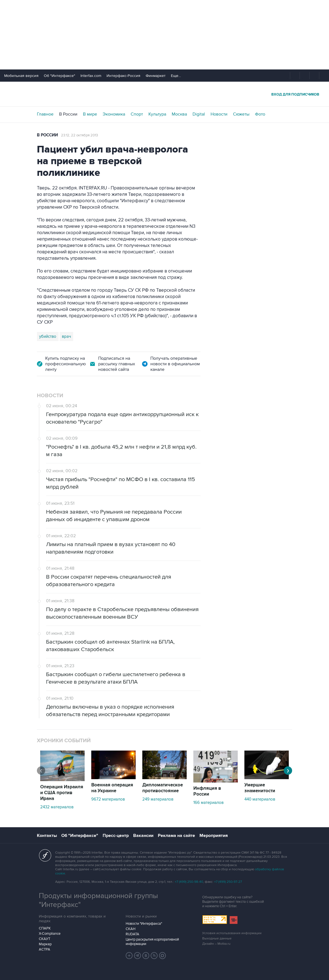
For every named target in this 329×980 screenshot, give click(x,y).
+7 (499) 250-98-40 (189, 882)
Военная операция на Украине (112, 788)
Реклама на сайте (176, 836)
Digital (199, 114)
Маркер (45, 944)
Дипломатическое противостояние (163, 788)
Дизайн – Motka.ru (216, 944)
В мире (90, 114)
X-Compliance (50, 934)
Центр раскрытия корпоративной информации (152, 942)
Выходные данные (217, 938)
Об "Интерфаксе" (60, 76)
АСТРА (45, 949)
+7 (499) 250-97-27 (228, 882)
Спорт (137, 114)
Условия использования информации (232, 933)
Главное (45, 114)
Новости (219, 114)
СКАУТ (45, 939)
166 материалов (208, 802)
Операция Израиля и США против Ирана (62, 793)
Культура (157, 114)
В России (68, 114)
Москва (179, 114)
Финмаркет (156, 76)
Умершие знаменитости (260, 788)
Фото (260, 114)
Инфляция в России (207, 791)
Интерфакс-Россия (123, 76)
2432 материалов (57, 807)
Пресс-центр (116, 836)
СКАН (131, 929)
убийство (48, 336)
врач (66, 336)
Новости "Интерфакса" (144, 924)
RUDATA (132, 934)
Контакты (47, 836)
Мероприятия (214, 836)
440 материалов (260, 799)
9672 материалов (108, 799)
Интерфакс (164, 94)
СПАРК (45, 928)
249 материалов (158, 799)
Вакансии (143, 836)
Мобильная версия (21, 76)
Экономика (114, 114)
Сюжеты (241, 114)
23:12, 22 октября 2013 (79, 135)
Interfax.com (91, 76)
